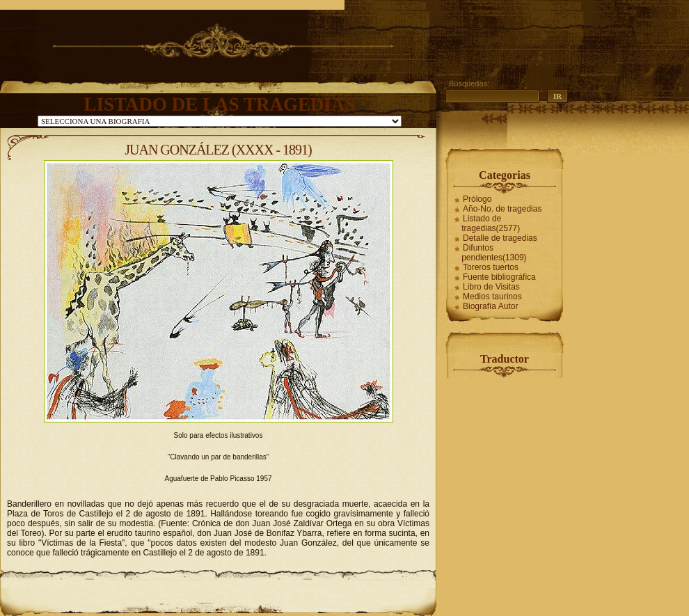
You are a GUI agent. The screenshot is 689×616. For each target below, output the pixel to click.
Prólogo (477, 199)
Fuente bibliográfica (499, 277)
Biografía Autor (490, 306)
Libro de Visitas (491, 287)
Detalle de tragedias (500, 238)
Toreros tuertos (491, 267)
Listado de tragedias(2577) (491, 223)
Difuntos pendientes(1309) (494, 253)
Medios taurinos (492, 297)
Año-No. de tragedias (502, 209)
